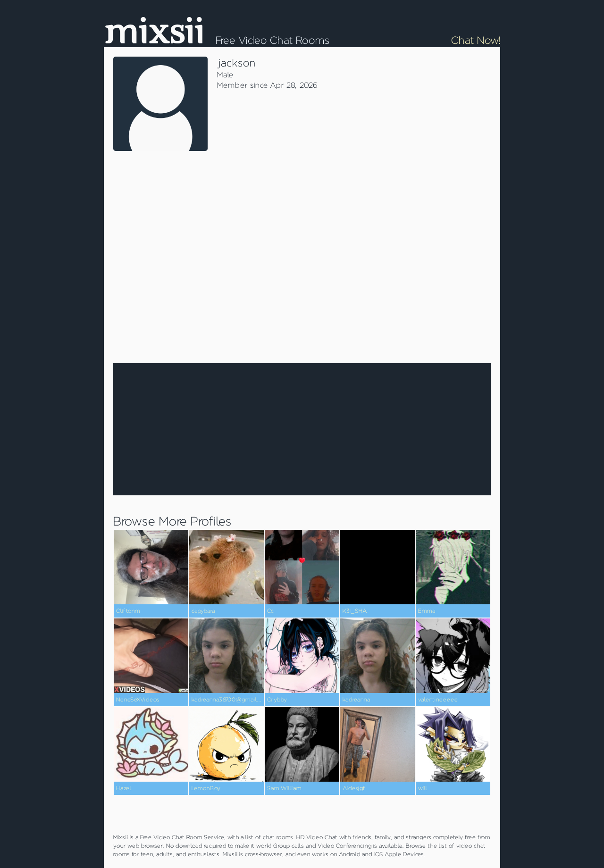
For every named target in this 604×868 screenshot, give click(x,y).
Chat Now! (476, 41)
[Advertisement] (420, 203)
